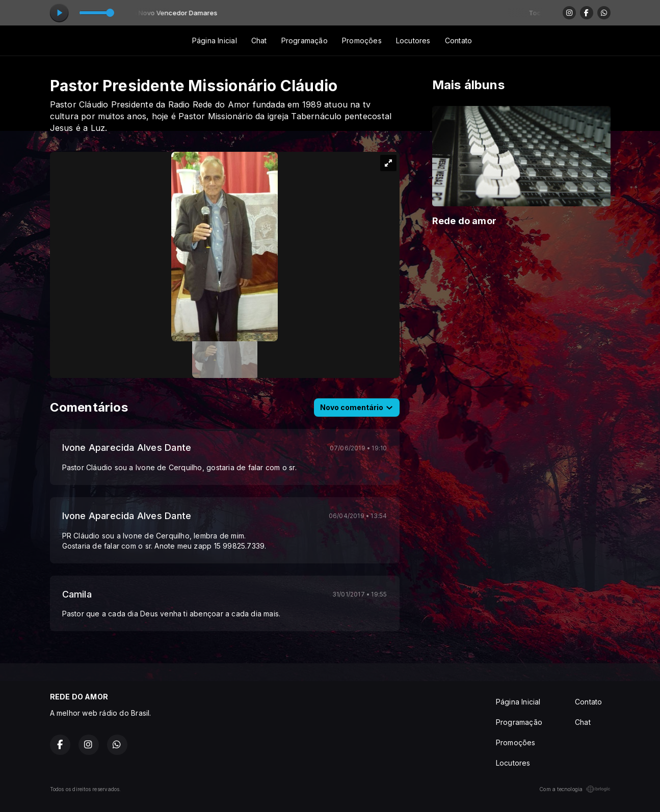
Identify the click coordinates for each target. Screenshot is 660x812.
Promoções (362, 40)
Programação (305, 40)
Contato (458, 40)
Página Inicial (215, 40)
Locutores (413, 40)
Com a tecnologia (575, 789)
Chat (259, 40)
